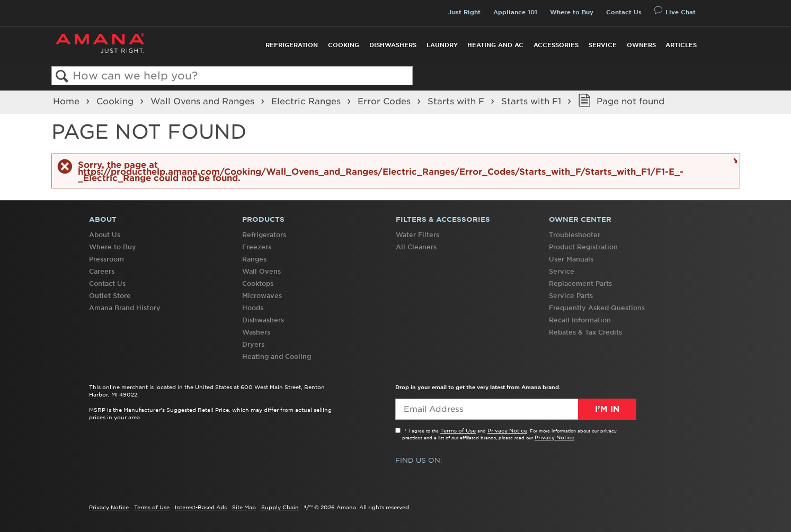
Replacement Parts (580, 283)
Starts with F (457, 101)
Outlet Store (110, 296)
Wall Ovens (261, 271)
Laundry (442, 45)
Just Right (464, 12)
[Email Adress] (516, 409)
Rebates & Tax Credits (585, 332)
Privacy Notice (507, 430)
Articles (681, 45)
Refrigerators (264, 235)
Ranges (254, 259)
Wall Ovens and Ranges (204, 101)
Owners (641, 45)
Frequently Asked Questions (597, 308)
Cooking (344, 45)
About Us (105, 235)
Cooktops (258, 283)
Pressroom (106, 259)
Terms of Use (458, 430)
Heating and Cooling (277, 357)
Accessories (556, 45)
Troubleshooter (575, 235)
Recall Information (580, 320)
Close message (734, 160)
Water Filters (417, 235)
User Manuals (571, 259)
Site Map (244, 507)
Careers (102, 271)
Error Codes (385, 101)
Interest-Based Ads (201, 507)
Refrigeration (292, 45)
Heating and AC (495, 45)
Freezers (257, 247)
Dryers (253, 344)
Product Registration (583, 247)
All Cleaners (416, 247)
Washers (256, 332)
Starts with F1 (532, 101)
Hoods (253, 308)
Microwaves (262, 296)
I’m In (607, 409)
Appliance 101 (515, 12)
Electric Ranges (307, 101)
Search (62, 76)
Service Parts (571, 296)
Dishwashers (393, 45)
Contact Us (624, 12)
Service (603, 45)
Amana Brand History (125, 308)
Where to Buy (572, 12)
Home (68, 101)
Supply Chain (280, 507)
